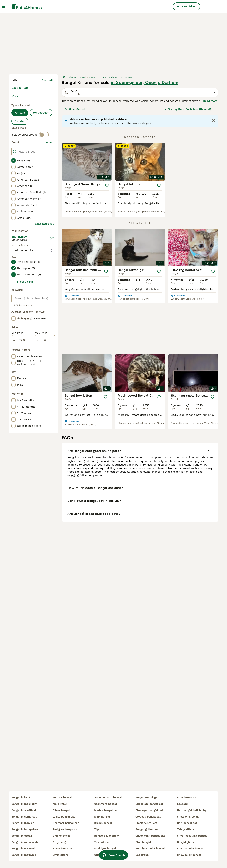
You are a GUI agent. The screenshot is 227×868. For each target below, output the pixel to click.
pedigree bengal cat (66, 829)
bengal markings (146, 797)
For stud (20, 121)
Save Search (75, 109)
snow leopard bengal (108, 797)
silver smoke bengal (190, 849)
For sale (20, 113)
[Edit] (52, 238)
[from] (22, 340)
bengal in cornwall (23, 849)
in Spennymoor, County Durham (145, 83)
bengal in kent (21, 797)
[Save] (107, 185)
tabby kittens (186, 829)
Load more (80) (45, 224)
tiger (97, 829)
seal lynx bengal (105, 849)
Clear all (47, 80)
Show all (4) (25, 282)
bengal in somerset (24, 817)
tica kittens (102, 842)
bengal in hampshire (25, 829)
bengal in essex (22, 836)
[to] (45, 340)
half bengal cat (187, 823)
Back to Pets (20, 88)
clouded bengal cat (148, 817)
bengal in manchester (26, 842)
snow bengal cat (64, 849)
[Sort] (189, 109)
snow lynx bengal (189, 817)
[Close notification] (214, 120)
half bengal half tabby (192, 810)
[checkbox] (13, 160)
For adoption (41, 113)
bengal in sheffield (24, 810)
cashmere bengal (106, 804)
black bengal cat (146, 823)
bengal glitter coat (147, 829)
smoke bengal (62, 836)
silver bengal (61, 810)
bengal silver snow (106, 836)
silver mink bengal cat (150, 836)
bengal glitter (186, 842)
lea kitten (142, 855)
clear (50, 142)
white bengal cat (64, 817)
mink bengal (102, 817)
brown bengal (103, 823)
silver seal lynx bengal (192, 836)
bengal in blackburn (24, 804)
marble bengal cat (106, 810)
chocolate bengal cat (149, 804)
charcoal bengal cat (66, 823)
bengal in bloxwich (24, 855)
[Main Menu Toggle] (4, 6)
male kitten (60, 804)
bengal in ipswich (23, 823)
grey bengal (60, 842)
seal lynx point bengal (150, 849)
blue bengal (143, 842)
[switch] (44, 135)
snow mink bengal (189, 855)
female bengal (62, 797)
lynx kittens (61, 855)
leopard (182, 804)
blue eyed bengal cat (149, 810)
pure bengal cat (187, 797)
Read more (210, 101)
